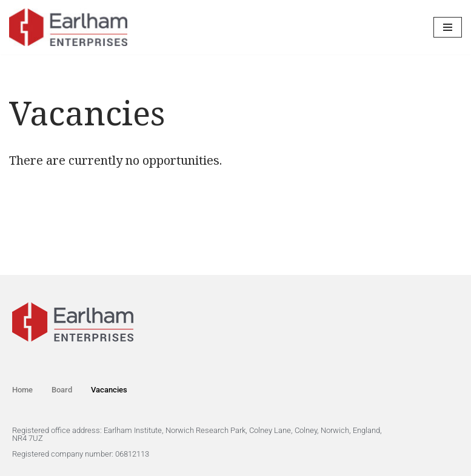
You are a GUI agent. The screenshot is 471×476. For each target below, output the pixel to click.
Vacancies (109, 390)
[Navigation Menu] (448, 27)
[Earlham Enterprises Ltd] (68, 27)
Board (62, 390)
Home (22, 390)
